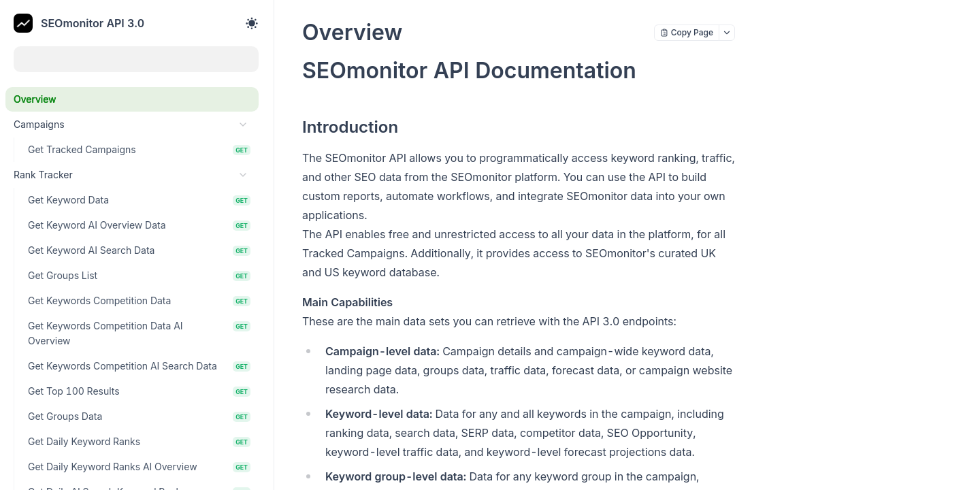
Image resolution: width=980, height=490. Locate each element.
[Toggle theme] (252, 23)
